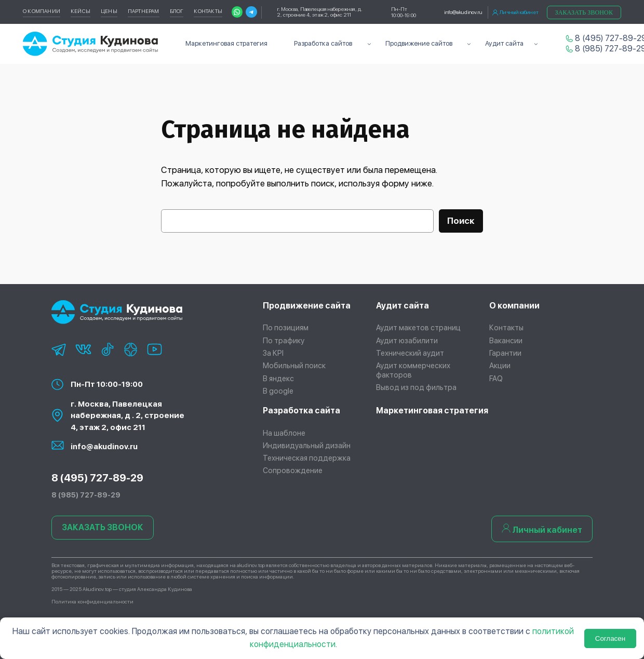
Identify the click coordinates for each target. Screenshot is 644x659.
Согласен (610, 638)
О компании (514, 306)
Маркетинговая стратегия (432, 411)
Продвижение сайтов (419, 43)
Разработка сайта (301, 411)
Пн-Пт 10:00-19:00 (107, 384)
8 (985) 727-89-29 (602, 49)
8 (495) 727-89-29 (602, 38)
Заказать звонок (584, 12)
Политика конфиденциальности (92, 601)
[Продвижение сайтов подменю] (469, 44)
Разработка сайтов (323, 43)
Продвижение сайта (307, 306)
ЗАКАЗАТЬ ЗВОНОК (103, 527)
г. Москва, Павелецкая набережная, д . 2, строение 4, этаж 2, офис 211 (128, 416)
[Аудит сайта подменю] (536, 44)
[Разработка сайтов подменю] (369, 44)
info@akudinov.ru (463, 12)
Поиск (461, 221)
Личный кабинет (515, 12)
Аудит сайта (504, 43)
